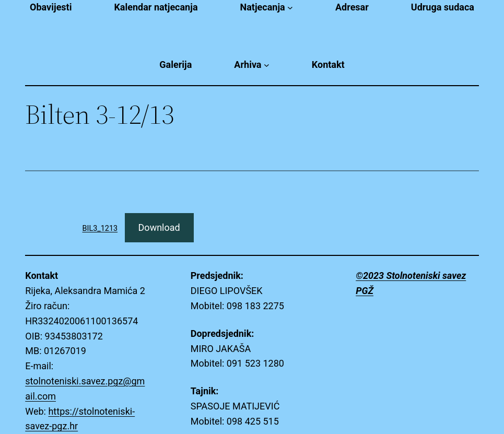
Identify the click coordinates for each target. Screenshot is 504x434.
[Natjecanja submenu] (290, 8)
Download (159, 227)
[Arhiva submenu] (267, 65)
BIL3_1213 (100, 228)
